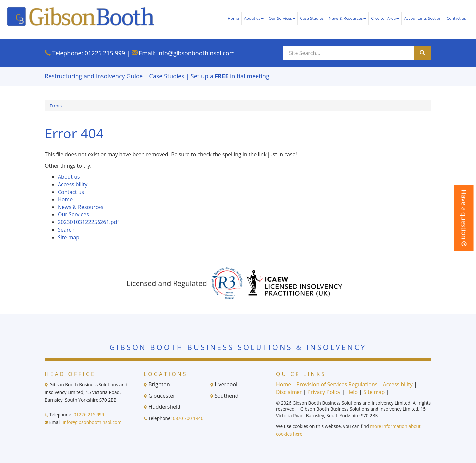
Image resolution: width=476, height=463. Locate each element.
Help (352, 392)
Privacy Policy (324, 392)
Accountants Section (423, 18)
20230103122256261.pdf (88, 222)
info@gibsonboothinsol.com (196, 53)
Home (233, 18)
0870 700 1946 (188, 418)
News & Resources (347, 18)
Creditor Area (385, 18)
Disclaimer (289, 392)
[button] (464, 218)
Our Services (282, 18)
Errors (56, 106)
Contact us (456, 18)
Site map (69, 237)
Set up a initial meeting (230, 76)
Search (66, 230)
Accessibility (73, 184)
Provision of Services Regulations (337, 384)
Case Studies (312, 18)
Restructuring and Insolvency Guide (94, 76)
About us (254, 18)
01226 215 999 (105, 53)
